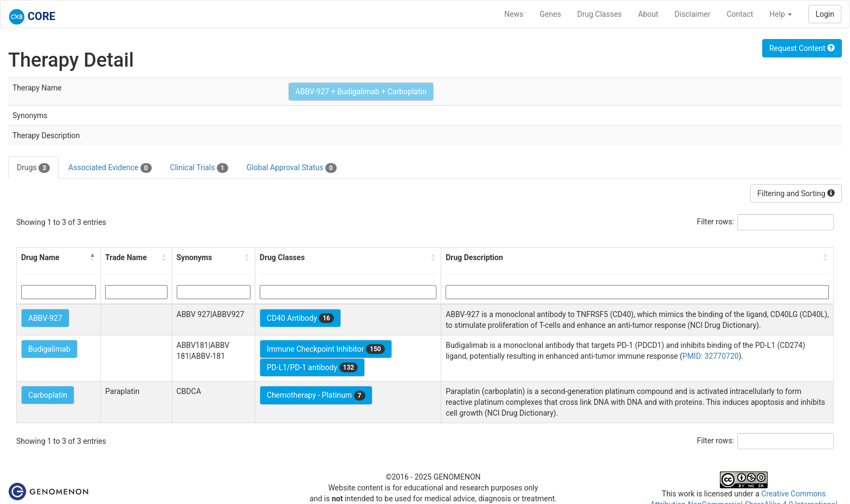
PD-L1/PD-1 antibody (312, 367)
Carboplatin (48, 395)
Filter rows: (716, 222)
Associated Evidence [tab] (110, 168)
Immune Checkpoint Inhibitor (326, 349)
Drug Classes (600, 14)
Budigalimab (49, 349)
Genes (550, 14)
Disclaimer (692, 14)
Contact (740, 14)
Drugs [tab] (33, 168)
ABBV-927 (45, 318)
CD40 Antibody (300, 318)
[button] (93, 257)
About (648, 14)
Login (825, 14)
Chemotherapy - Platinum (316, 396)
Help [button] (781, 14)
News (514, 14)
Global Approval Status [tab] (292, 168)
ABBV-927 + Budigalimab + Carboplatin (361, 92)
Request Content (802, 48)
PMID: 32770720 (711, 356)
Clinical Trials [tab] (199, 168)
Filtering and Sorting (796, 193)
